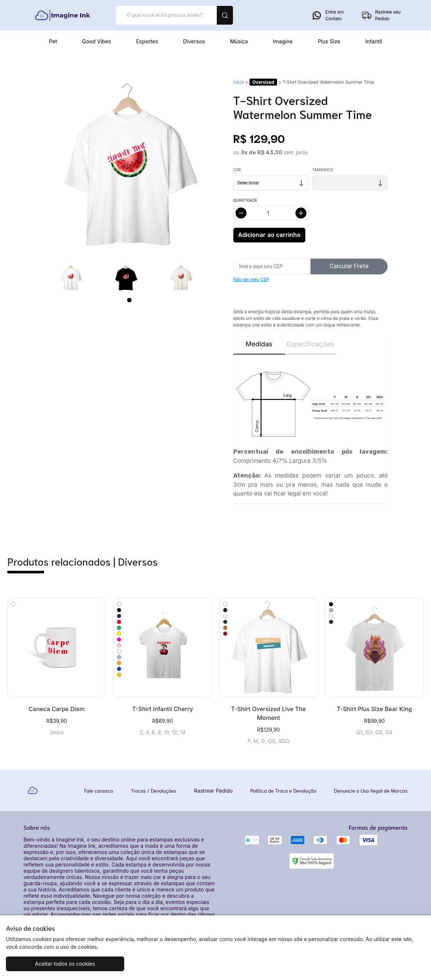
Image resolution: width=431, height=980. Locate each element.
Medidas (259, 344)
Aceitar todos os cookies (58, 964)
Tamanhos (323, 170)
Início (239, 82)
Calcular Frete (349, 266)
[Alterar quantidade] (271, 213)
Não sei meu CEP (251, 279)
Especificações (310, 344)
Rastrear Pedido (213, 791)
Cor (237, 170)
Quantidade (245, 200)
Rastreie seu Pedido (381, 15)
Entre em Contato (327, 15)
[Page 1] (129, 300)
